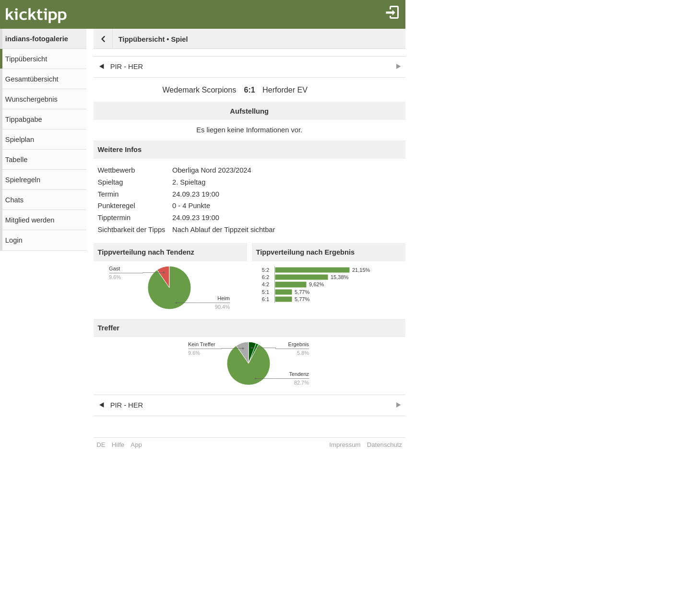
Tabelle (16, 160)
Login (14, 240)
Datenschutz (385, 445)
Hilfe (118, 445)
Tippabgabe (24, 119)
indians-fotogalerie (37, 39)
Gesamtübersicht (32, 79)
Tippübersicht (26, 59)
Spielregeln (23, 180)
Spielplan (20, 140)
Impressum (345, 445)
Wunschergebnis (31, 99)
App (136, 445)
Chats (14, 200)
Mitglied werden (30, 220)
